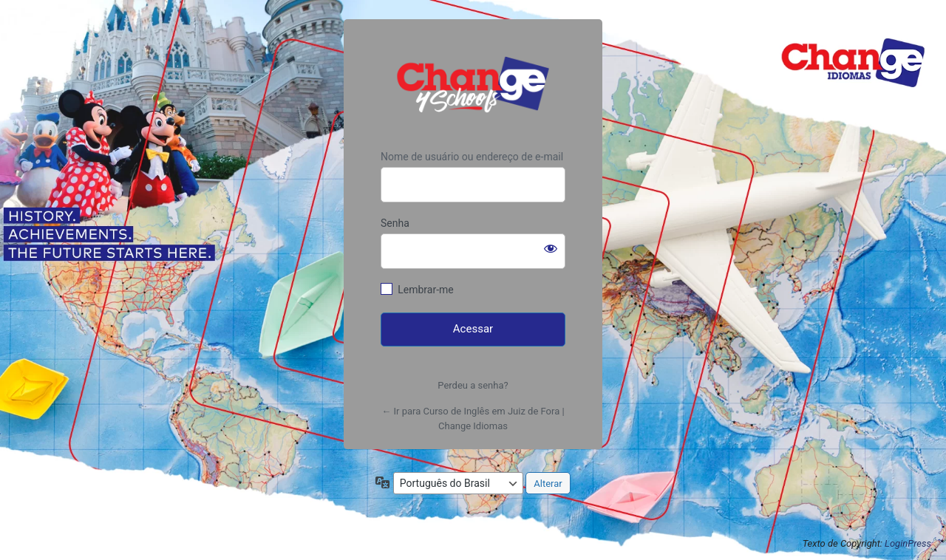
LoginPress (908, 543)
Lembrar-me (426, 290)
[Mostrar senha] (551, 248)
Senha (395, 223)
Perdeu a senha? (473, 385)
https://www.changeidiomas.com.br (473, 85)
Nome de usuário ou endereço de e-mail (472, 157)
